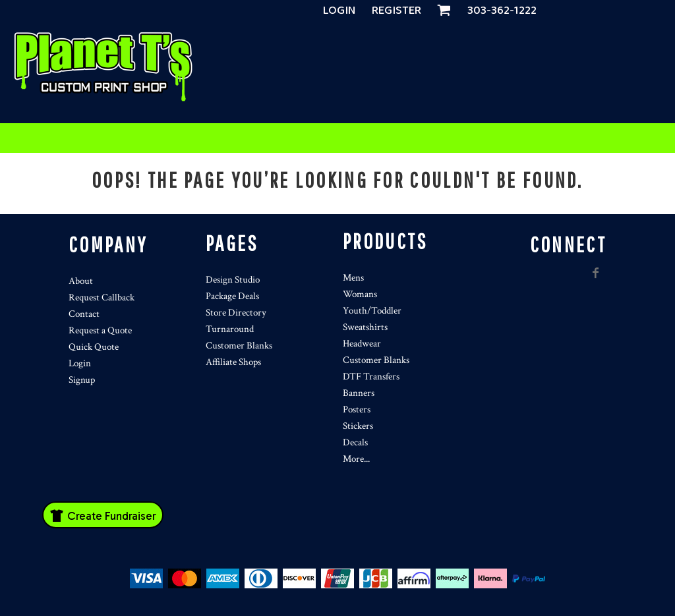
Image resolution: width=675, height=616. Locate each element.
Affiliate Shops (233, 362)
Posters (357, 409)
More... (356, 459)
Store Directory (236, 313)
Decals (355, 442)
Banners (359, 393)
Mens (353, 278)
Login (339, 11)
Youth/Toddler (372, 311)
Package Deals (232, 296)
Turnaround (230, 329)
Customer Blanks (239, 346)
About (81, 281)
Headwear (362, 344)
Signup (82, 380)
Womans (360, 294)
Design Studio (233, 280)
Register (396, 11)
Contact (84, 314)
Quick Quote (94, 347)
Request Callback (102, 297)
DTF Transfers (371, 377)
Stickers (358, 426)
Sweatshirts (365, 327)
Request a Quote (100, 330)
